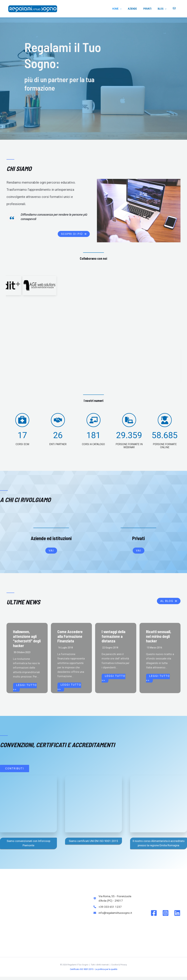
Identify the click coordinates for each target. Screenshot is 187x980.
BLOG (165, 9)
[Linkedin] (177, 913)
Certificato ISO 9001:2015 (82, 969)
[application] (128, 9)
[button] (74, 234)
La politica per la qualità (106, 969)
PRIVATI (152, 9)
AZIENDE (139, 9)
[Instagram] (166, 913)
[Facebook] (154, 913)
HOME (125, 9)
